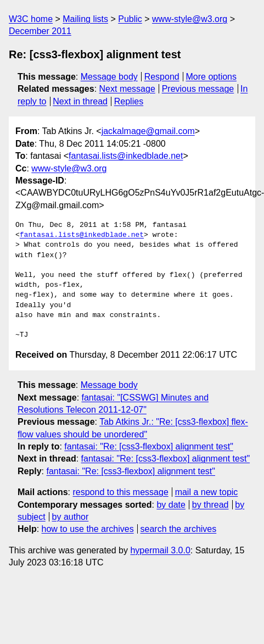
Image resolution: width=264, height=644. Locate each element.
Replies (129, 101)
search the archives (179, 529)
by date (171, 505)
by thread (210, 505)
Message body (109, 77)
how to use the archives (88, 529)
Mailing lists (85, 19)
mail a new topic (207, 492)
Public (130, 19)
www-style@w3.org (190, 19)
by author (71, 517)
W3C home (31, 19)
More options (212, 77)
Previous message (198, 89)
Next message (127, 89)
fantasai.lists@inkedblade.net (126, 156)
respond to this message (120, 492)
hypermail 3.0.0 (160, 550)
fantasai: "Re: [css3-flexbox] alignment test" (149, 446)
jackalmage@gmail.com (148, 131)
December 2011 (40, 31)
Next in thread (80, 101)
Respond (162, 77)
